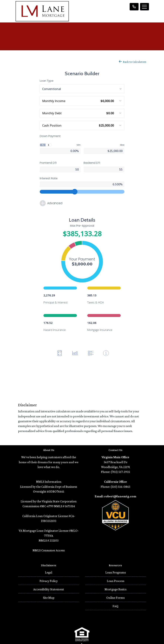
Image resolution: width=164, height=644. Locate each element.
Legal (49, 559)
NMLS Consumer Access (49, 537)
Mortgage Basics (116, 576)
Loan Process (116, 568)
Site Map (49, 584)
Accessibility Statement (49, 576)
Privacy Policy (49, 568)
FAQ (115, 593)
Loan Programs (116, 559)
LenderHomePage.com (93, 639)
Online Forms (115, 584)
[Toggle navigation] (144, 7)
